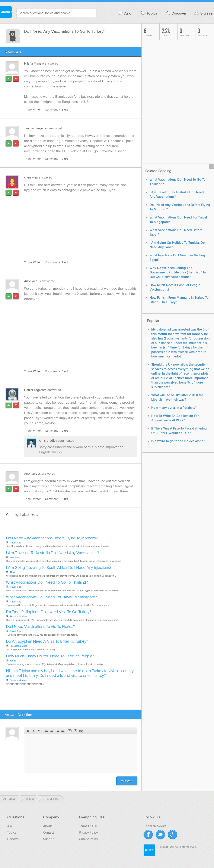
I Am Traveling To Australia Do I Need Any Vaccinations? (52, 553)
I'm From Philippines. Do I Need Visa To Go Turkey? (49, 612)
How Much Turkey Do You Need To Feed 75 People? (50, 656)
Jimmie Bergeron (36, 128)
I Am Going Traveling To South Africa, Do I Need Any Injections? (59, 568)
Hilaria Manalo (34, 63)
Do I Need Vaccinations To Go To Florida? (40, 627)
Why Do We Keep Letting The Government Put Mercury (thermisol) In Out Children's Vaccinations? (178, 272)
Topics (148, 13)
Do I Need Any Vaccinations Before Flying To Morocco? (52, 538)
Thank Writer (33, 110)
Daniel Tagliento (35, 390)
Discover (176, 13)
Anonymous (32, 281)
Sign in (203, 13)
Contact (48, 833)
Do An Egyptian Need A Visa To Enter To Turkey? (47, 641)
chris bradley (48, 441)
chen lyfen (31, 177)
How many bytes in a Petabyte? (174, 408)
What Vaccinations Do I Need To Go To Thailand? (47, 582)
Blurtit (6, 13)
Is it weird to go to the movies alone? (178, 441)
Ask (124, 13)
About (47, 826)
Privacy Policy (88, 833)
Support (49, 839)
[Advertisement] (65, 224)
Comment (51, 110)
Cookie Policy (88, 839)
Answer (127, 781)
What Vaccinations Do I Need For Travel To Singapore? (51, 597)
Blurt (65, 110)
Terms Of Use (88, 826)
